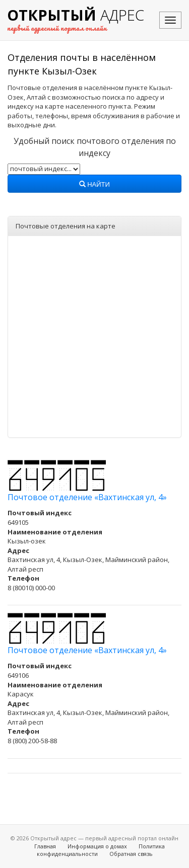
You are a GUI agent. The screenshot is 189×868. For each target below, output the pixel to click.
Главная (45, 846)
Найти (94, 185)
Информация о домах (97, 846)
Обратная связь (131, 854)
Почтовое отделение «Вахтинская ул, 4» (87, 497)
